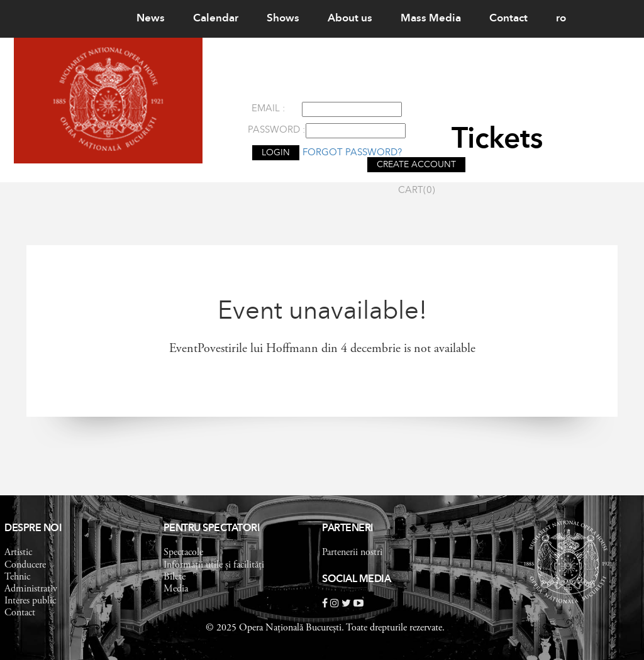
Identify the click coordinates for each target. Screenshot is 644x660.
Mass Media (431, 19)
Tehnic (17, 577)
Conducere (25, 565)
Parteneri (348, 529)
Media (176, 589)
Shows (283, 19)
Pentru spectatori (212, 529)
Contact (508, 19)
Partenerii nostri (352, 553)
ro (561, 19)
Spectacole (183, 553)
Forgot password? (352, 153)
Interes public (30, 601)
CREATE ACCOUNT (416, 165)
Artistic (18, 553)
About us (350, 19)
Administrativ (31, 589)
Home (93, 19)
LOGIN (276, 153)
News (151, 19)
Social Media (356, 580)
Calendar (216, 19)
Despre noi (33, 529)
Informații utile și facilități (214, 565)
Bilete (175, 577)
